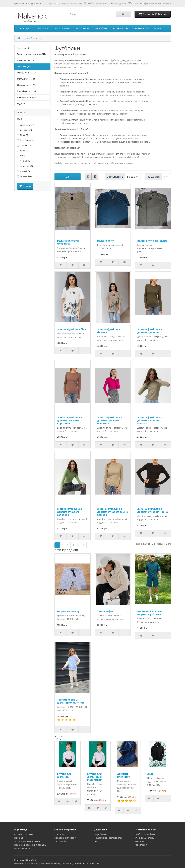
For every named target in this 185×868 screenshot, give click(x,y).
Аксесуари (25, 28)
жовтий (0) (25, 171)
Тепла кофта (105, 611)
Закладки (140, 841)
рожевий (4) (26, 130)
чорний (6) (25, 161)
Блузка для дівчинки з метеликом (95, 777)
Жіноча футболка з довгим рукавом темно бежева (113, 512)
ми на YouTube (22, 848)
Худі (150, 774)
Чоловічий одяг (120, 28)
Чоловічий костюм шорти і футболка (150, 613)
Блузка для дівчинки (64, 775)
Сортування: (115, 177)
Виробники (101, 834)
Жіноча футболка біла (72, 329)
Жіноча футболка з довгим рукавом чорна (153, 510)
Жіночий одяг (101, 28)
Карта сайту (61, 841)
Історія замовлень (144, 838)
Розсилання (141, 845)
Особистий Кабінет (145, 834)
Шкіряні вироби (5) (26, 97)
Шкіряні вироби (141, 28)
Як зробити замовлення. (27, 841)
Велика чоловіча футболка (68, 242)
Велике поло (106, 241)
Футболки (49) (24, 67)
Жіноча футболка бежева (109, 331)
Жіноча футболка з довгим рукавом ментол (150, 420)
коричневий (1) (28, 125)
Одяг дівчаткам (82, 28)
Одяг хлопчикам (62, 28)
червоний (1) (26, 166)
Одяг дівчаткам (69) (27, 79)
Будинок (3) (23, 104)
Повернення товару (65, 838)
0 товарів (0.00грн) (153, 14)
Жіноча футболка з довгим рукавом (150, 331)
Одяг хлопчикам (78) (27, 73)
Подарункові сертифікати (108, 838)
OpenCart (31, 860)
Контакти (59, 834)
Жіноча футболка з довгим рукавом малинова (110, 420)
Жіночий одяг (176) (26, 85)
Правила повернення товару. (30, 845)
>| (90, 545)
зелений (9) (26, 146)
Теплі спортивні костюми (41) (32, 54)
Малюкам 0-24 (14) (26, 60)
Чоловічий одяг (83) (27, 91)
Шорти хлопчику (68, 611)
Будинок (158, 28)
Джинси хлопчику (124, 775)
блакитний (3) (27, 140)
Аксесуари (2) (24, 48)
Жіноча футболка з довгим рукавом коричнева (70, 420)
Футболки (32, 38)
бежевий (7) (26, 176)
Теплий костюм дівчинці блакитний (71, 701)
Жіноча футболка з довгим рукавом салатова (70, 512)
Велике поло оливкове (152, 241)
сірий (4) (24, 156)
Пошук (25, 186)
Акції (97, 841)
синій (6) (24, 151)
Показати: (153, 177)
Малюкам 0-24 (42, 28)
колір (20, 119)
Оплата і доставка (24, 834)
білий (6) (24, 135)
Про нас (19, 838)
